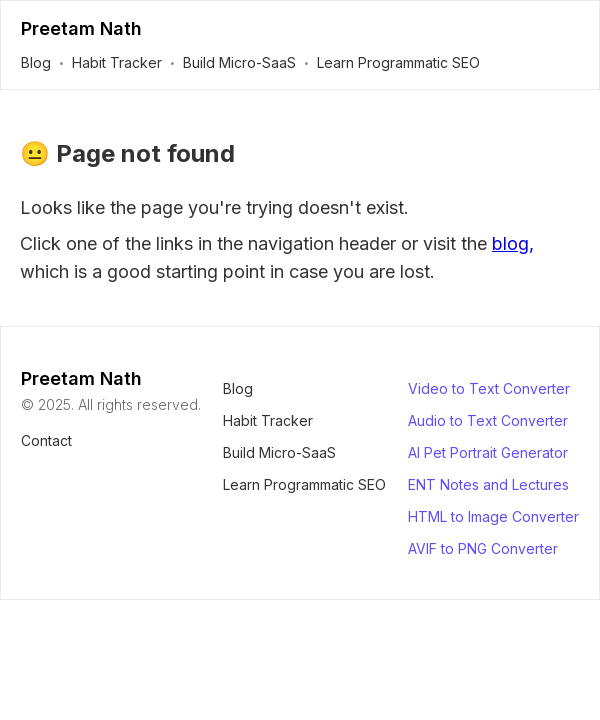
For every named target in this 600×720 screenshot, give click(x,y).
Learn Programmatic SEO (398, 62)
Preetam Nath (81, 28)
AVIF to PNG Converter (483, 548)
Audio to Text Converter (488, 420)
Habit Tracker (117, 62)
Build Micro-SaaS (239, 62)
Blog (36, 62)
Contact (46, 440)
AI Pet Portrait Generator (488, 452)
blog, (513, 243)
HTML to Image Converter (493, 516)
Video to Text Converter (489, 388)
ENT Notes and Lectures (488, 484)
